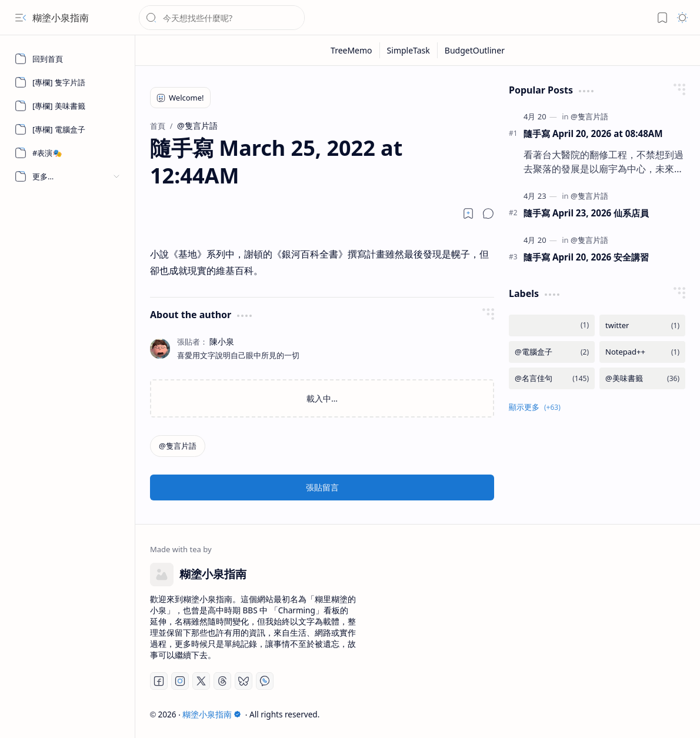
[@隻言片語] (178, 446)
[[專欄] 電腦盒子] (68, 129)
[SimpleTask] (409, 50)
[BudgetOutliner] (475, 50)
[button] (21, 18)
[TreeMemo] (352, 50)
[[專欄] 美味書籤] (68, 106)
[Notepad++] (642, 352)
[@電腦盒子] (552, 352)
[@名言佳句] (552, 378)
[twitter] (642, 325)
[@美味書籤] (642, 378)
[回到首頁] (68, 59)
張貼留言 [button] (322, 487)
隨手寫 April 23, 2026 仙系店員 (586, 213)
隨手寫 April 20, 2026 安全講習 (586, 257)
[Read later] (468, 213)
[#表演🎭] (68, 153)
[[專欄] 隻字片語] (68, 82)
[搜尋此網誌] (222, 18)
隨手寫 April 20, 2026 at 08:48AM (593, 133)
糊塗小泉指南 (61, 18)
